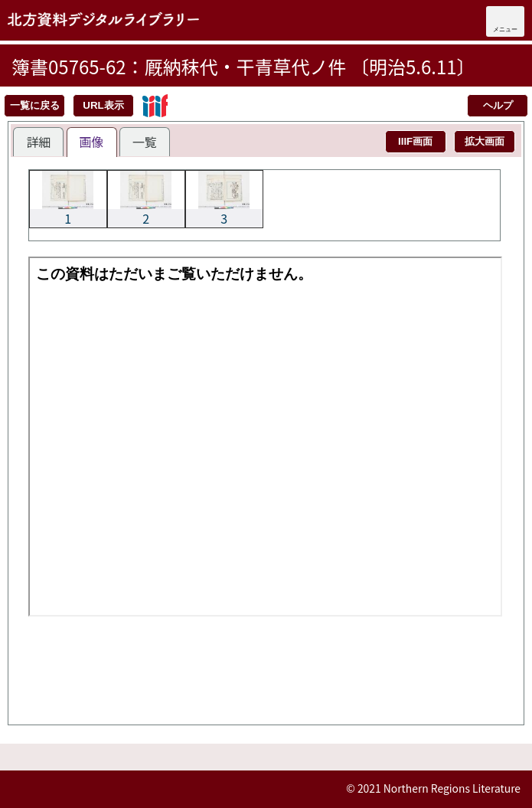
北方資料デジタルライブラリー (103, 19)
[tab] (38, 142)
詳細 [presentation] (38, 142)
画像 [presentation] (92, 142)
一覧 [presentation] (145, 142)
